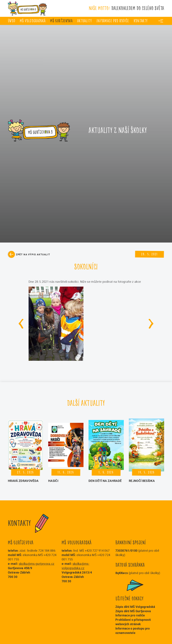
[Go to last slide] (21, 324)
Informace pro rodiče (113, 21)
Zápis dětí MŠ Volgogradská (135, 607)
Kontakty (141, 21)
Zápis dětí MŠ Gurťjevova (133, 611)
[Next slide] (151, 324)
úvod (12, 21)
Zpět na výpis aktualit (33, 254)
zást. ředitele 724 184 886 (37, 550)
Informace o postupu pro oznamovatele (133, 631)
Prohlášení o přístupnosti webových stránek (133, 622)
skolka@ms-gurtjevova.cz (37, 564)
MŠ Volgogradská (33, 21)
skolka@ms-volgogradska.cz (76, 566)
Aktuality (85, 21)
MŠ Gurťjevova (61, 21)
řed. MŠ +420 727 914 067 (91, 550)
